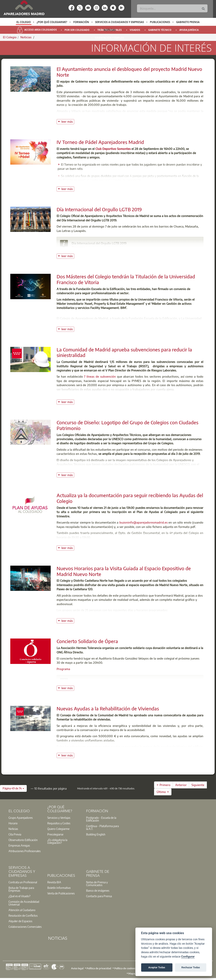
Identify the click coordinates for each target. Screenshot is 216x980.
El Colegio (24, 22)
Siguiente (198, 785)
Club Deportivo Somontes (113, 149)
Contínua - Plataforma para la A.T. (102, 827)
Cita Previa (15, 834)
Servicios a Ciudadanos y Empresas (119, 22)
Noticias (110, 30)
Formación (81, 22)
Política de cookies (125, 968)
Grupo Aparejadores (21, 818)
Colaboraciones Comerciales (25, 927)
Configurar (188, 957)
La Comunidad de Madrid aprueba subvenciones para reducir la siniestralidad (124, 352)
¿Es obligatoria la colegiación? (57, 841)
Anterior (181, 785)
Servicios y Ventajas (59, 818)
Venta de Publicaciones (61, 893)
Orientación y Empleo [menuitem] (109, 38)
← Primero (164, 785)
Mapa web (135, 973)
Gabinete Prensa (188, 22)
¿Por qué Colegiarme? (52, 22)
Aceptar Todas (157, 967)
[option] (24, 22)
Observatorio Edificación (23, 840)
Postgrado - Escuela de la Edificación (101, 819)
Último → (163, 792)
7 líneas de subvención (100, 376)
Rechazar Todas (191, 967)
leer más (68, 121)
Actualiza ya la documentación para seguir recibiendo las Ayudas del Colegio (130, 498)
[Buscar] (172, 8)
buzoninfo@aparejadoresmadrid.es (144, 522)
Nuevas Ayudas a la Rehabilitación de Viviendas (108, 708)
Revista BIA (54, 882)
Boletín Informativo (59, 888)
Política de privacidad (99, 968)
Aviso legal (77, 968)
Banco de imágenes (98, 890)
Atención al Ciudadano (22, 910)
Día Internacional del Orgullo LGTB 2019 (99, 209)
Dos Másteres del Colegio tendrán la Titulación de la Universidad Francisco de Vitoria (126, 279)
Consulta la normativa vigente (77, 543)
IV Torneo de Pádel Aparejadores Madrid (100, 142)
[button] (13, 788)
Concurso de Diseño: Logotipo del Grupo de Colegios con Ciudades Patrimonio (128, 425)
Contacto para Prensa (99, 896)
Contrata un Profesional (23, 882)
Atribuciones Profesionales (25, 851)
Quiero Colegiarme (58, 829)
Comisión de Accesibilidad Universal (24, 903)
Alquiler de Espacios (20, 921)
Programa (78, 247)
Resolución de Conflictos (23, 915)
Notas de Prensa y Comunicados (97, 884)
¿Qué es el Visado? (19, 896)
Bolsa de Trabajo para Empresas (21, 889)
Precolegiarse (55, 834)
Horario (13, 823)
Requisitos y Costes (59, 823)
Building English (96, 834)
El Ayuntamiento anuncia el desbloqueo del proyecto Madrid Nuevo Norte (129, 72)
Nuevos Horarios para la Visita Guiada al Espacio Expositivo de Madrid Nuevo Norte (124, 571)
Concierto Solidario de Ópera (87, 641)
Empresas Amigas (19, 845)
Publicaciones (160, 22)
